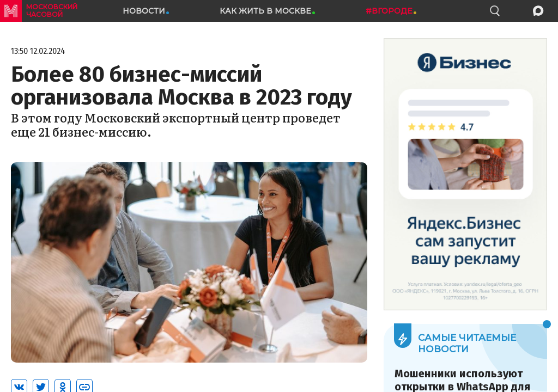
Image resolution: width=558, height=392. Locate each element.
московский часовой (52, 11)
